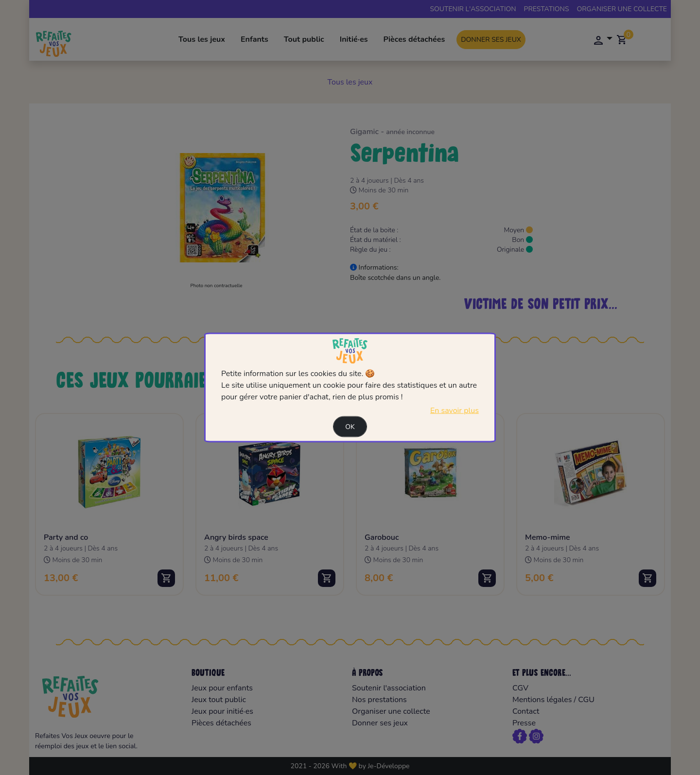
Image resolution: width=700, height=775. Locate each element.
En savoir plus (455, 411)
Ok (350, 427)
